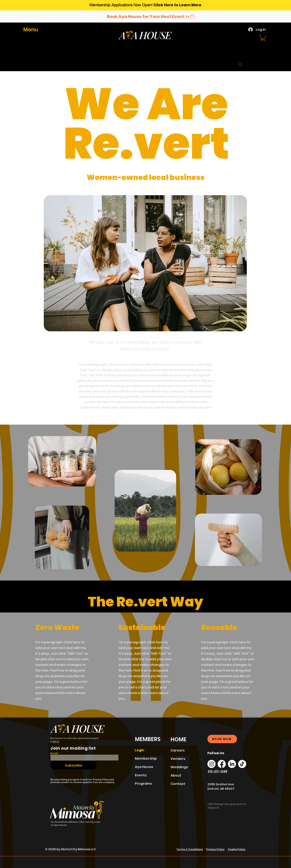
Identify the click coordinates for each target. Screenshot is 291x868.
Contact (178, 784)
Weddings (179, 767)
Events (141, 775)
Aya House (144, 767)
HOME (178, 739)
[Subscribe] (74, 765)
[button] (33, 30)
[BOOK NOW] (222, 739)
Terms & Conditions (190, 849)
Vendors (178, 759)
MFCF (56, 741)
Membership (146, 759)
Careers (178, 750)
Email (54, 753)
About (176, 775)
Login (140, 750)
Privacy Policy (215, 849)
